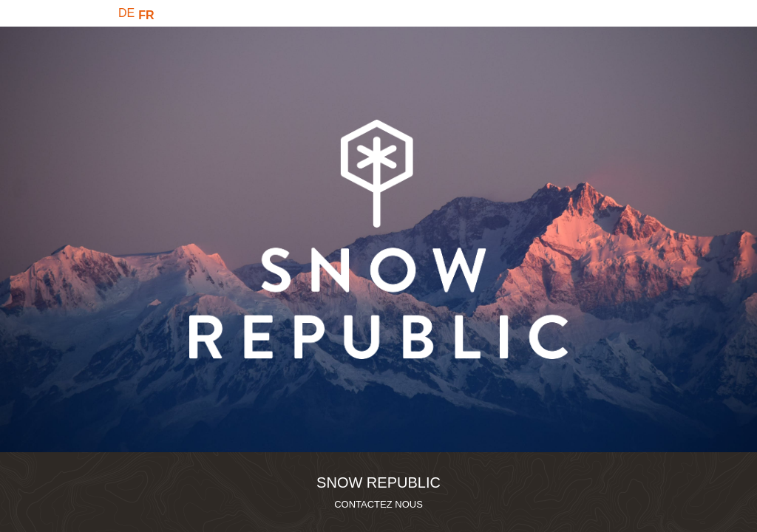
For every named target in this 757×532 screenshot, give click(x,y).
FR (146, 15)
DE (126, 13)
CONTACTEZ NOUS (378, 504)
